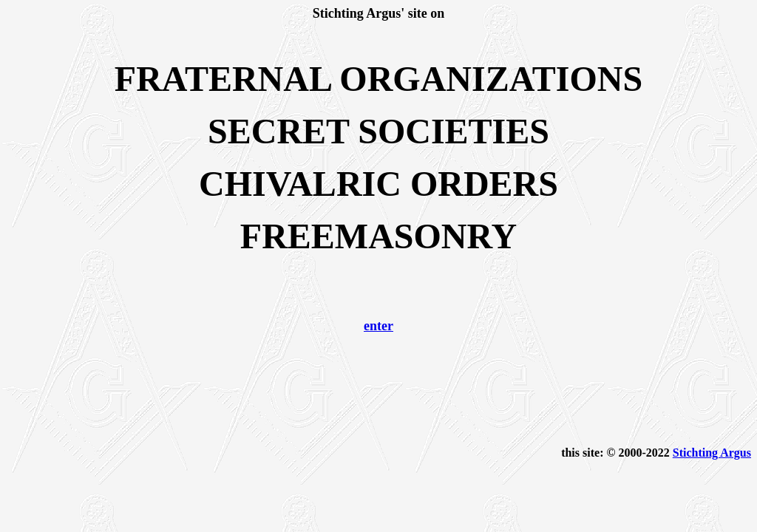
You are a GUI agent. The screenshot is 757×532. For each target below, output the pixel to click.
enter (378, 326)
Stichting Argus (712, 453)
